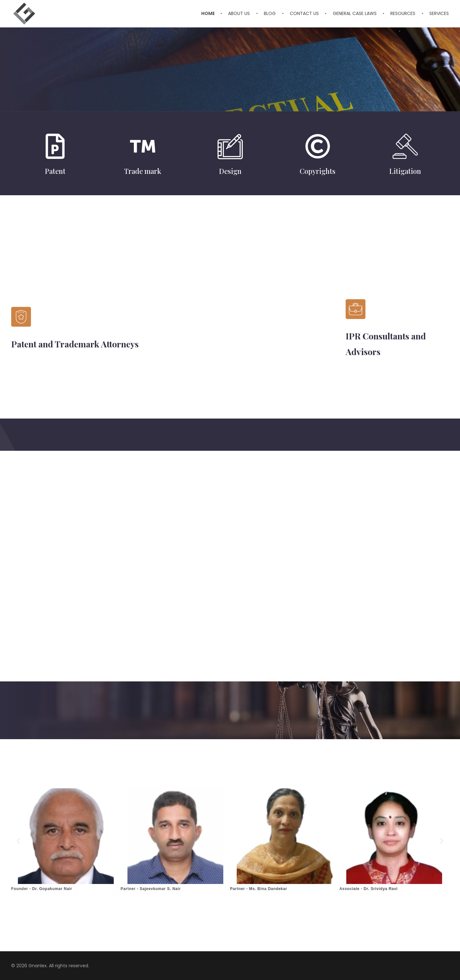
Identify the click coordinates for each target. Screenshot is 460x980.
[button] (18, 841)
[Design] (230, 146)
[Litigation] (405, 146)
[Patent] (55, 146)
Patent (55, 171)
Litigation (405, 171)
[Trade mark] (143, 146)
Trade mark (142, 171)
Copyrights (318, 171)
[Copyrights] (318, 146)
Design (230, 171)
